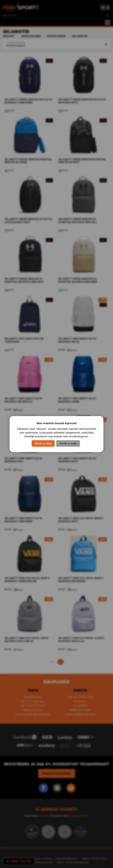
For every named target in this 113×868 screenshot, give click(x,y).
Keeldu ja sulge (68, 443)
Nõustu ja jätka (43, 443)
